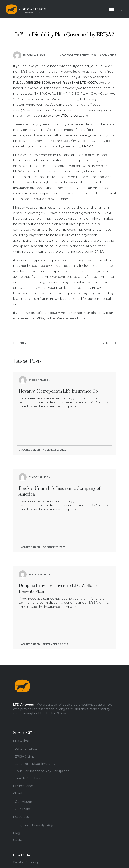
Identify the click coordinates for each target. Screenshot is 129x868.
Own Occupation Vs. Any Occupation (42, 771)
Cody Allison (36, 55)
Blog (17, 833)
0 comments (108, 55)
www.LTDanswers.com (70, 116)
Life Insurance (23, 786)
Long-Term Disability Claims (35, 764)
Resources (21, 817)
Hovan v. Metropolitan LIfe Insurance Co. (59, 391)
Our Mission (23, 802)
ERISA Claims (24, 757)
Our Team (22, 809)
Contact (19, 840)
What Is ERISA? (26, 749)
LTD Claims (21, 741)
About (18, 793)
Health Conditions (28, 778)
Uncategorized (68, 55)
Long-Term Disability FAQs (34, 825)
